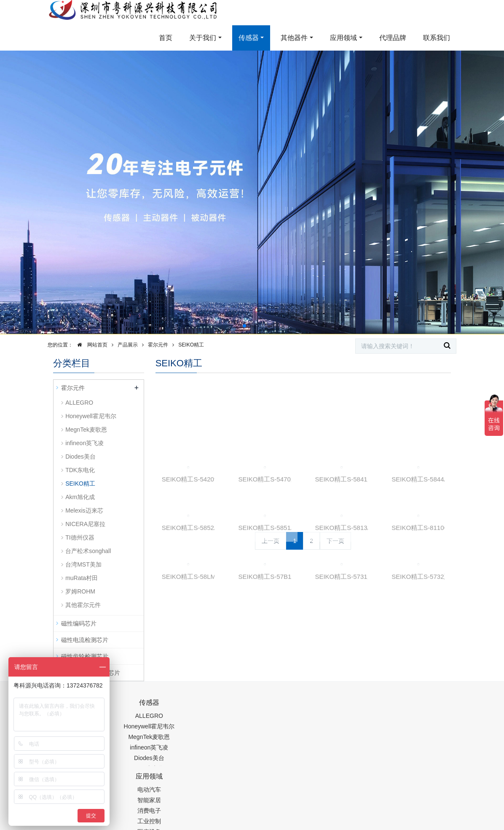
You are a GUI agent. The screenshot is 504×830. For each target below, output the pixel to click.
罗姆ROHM (80, 591)
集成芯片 (194, 825)
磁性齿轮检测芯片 (85, 656)
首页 (166, 38)
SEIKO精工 (191, 345)
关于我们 (203, 38)
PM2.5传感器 (158, 825)
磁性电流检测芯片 (85, 640)
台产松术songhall (88, 551)
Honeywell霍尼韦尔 (91, 416)
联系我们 (437, 38)
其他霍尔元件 (83, 605)
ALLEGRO (79, 403)
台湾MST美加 (83, 564)
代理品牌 (393, 38)
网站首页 (90, 345)
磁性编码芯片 (79, 623)
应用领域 (343, 38)
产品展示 (128, 345)
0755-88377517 (371, 707)
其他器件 (294, 38)
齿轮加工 (125, 825)
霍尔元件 (158, 345)
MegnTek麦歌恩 (86, 430)
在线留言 (415, 803)
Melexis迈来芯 (84, 510)
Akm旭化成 (80, 497)
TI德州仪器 (80, 537)
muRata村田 (82, 578)
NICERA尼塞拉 (85, 524)
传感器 (249, 38)
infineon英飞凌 (84, 443)
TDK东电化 (80, 470)
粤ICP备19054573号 (293, 803)
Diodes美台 (80, 457)
